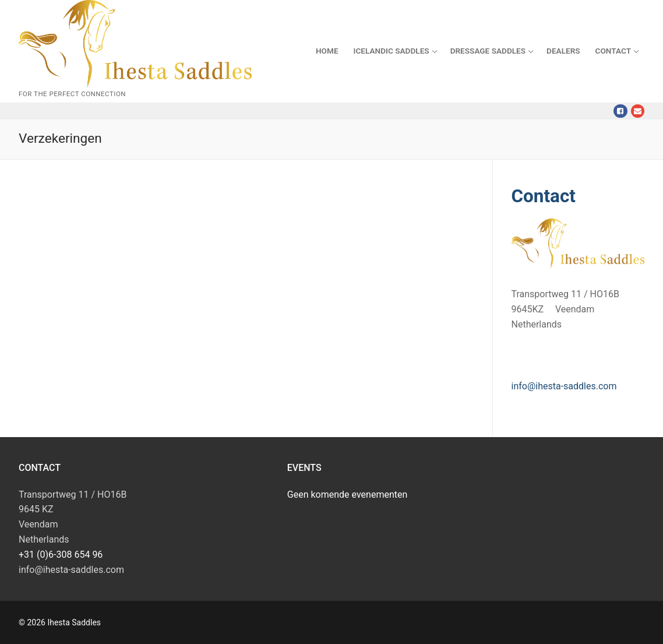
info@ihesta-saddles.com (564, 386)
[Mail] (638, 111)
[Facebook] (620, 111)
